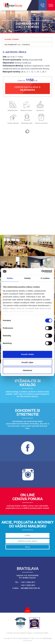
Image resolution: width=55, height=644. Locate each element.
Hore (27, 611)
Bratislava (28, 568)
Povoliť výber (27, 362)
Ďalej (27, 547)
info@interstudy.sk (30, 588)
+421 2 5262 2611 (28, 582)
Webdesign (47, 638)
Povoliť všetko (27, 354)
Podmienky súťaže (41, 633)
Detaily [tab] (27, 278)
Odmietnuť (27, 370)
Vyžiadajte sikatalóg (27, 383)
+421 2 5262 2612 (28, 585)
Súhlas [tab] (10, 278)
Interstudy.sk (23, 638)
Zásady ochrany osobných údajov (20, 633)
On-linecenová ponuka (27, 497)
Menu (51, 5)
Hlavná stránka (12, 39)
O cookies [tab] (45, 278)
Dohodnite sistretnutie (27, 412)
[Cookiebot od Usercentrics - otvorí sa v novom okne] (41, 272)
